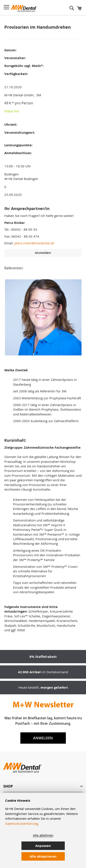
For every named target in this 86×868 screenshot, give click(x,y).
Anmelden (43, 738)
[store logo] (24, 8)
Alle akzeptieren (43, 856)
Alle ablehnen (43, 835)
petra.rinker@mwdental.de (34, 243)
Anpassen (43, 846)
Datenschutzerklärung (22, 823)
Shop (8, 786)
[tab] (43, 786)
